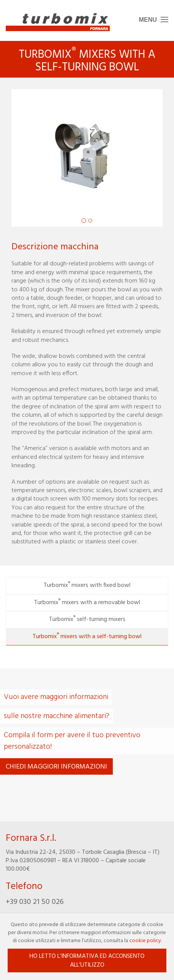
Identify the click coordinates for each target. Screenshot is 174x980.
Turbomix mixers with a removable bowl (87, 602)
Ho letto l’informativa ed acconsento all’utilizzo (87, 961)
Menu (148, 20)
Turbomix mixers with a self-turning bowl (87, 636)
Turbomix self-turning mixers (87, 619)
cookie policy (145, 941)
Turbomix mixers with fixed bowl (87, 585)
